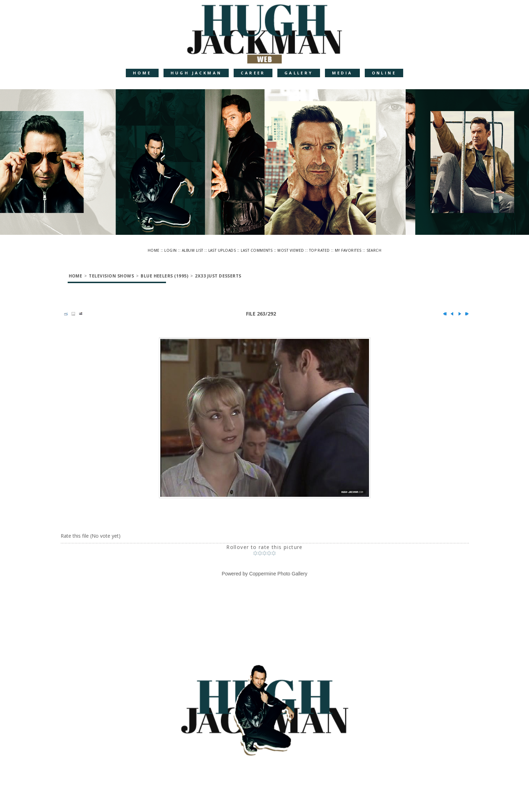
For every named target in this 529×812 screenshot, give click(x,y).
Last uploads (222, 250)
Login (170, 250)
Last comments (257, 250)
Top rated (319, 250)
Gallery (299, 73)
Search (374, 250)
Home (142, 73)
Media (342, 73)
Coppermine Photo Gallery (278, 574)
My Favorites (348, 250)
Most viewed (291, 250)
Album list (193, 250)
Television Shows (111, 276)
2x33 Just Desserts (218, 276)
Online (384, 73)
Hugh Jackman (196, 73)
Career (253, 73)
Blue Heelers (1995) (164, 276)
